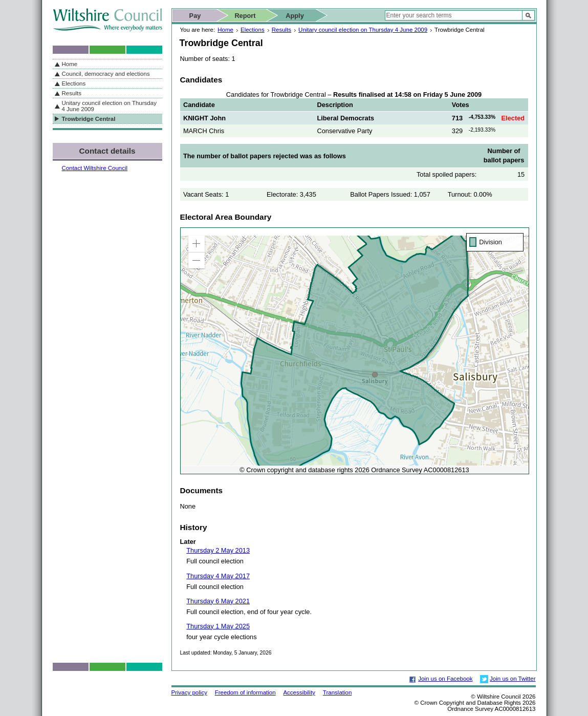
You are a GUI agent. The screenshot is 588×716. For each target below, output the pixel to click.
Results (281, 30)
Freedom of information (245, 692)
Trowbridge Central (89, 119)
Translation (337, 692)
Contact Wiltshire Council (95, 168)
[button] (197, 244)
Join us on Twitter (513, 679)
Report (245, 16)
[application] (355, 351)
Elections (253, 30)
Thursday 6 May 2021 (218, 601)
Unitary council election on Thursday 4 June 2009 (363, 30)
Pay (195, 16)
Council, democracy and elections (106, 74)
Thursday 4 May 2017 (218, 576)
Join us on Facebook (445, 679)
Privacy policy (189, 692)
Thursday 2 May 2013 (218, 550)
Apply (295, 16)
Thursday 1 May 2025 (218, 626)
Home (225, 30)
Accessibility (299, 692)
